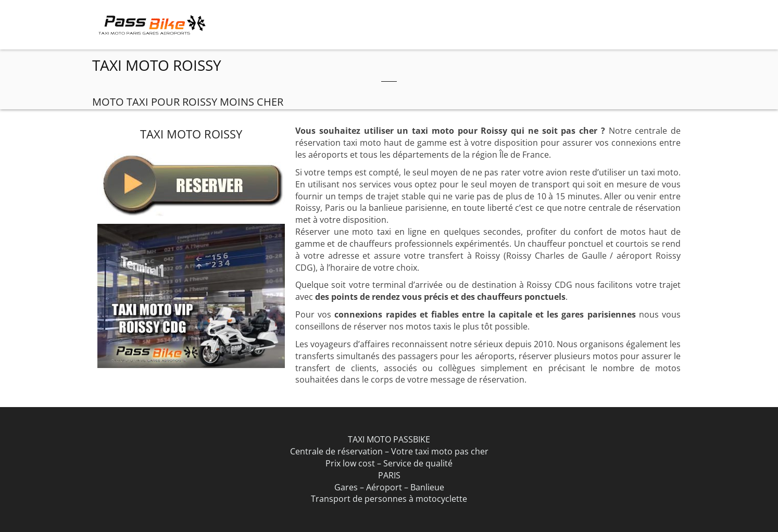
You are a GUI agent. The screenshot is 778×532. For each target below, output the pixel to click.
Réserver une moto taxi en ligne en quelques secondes (408, 232)
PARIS (389, 475)
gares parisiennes (598, 314)
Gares (346, 487)
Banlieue (427, 487)
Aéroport (384, 487)
